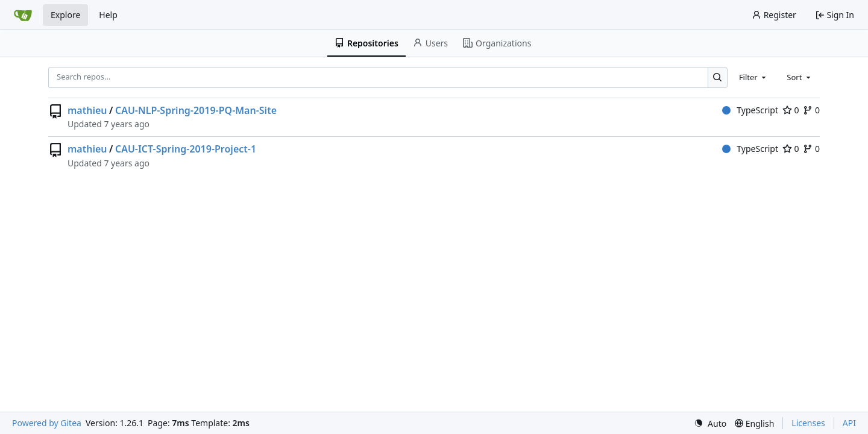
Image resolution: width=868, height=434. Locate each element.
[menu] (710, 423)
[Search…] (718, 77)
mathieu (87, 110)
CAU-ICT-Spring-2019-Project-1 (186, 149)
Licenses (808, 423)
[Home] (23, 15)
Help (108, 15)
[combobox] (753, 77)
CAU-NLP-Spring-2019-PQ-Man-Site (196, 110)
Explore (65, 15)
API (849, 423)
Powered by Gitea (47, 423)
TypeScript (750, 110)
